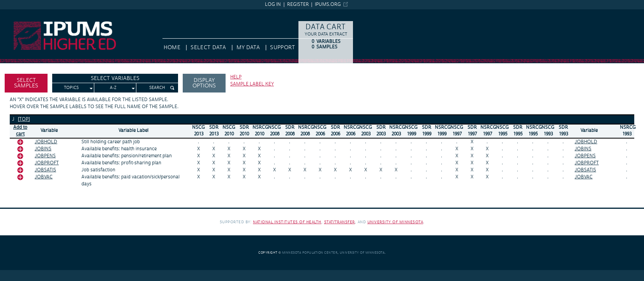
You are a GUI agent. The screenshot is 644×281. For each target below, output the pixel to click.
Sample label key (252, 84)
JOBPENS (45, 156)
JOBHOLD (46, 142)
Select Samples (26, 83)
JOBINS (43, 149)
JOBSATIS (45, 170)
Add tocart (20, 131)
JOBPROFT (47, 163)
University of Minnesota (395, 222)
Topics (71, 88)
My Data (248, 48)
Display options (204, 83)
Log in (273, 4)
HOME (172, 48)
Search (157, 88)
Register (298, 4)
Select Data (208, 48)
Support (282, 48)
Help (236, 77)
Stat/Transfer (340, 222)
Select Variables (115, 78)
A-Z (113, 88)
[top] (24, 119)
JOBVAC (44, 177)
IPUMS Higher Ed (21, 13)
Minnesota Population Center (310, 253)
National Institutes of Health (287, 222)
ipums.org (328, 4)
